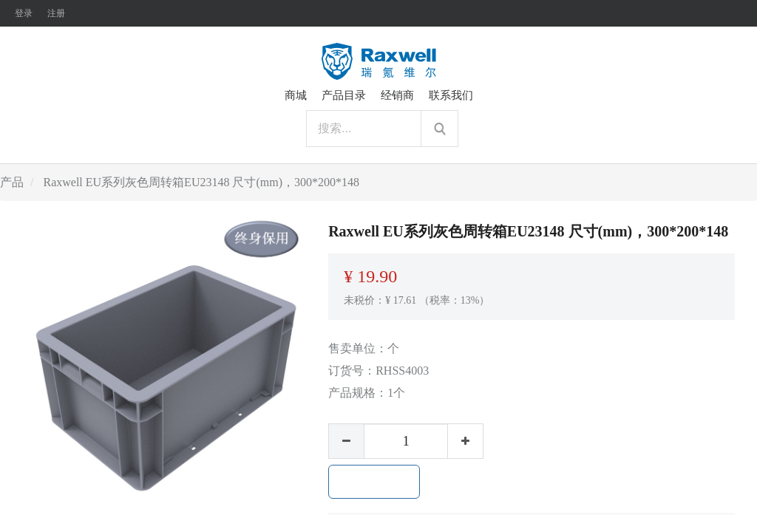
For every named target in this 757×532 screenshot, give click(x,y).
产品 (12, 182)
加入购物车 (374, 482)
